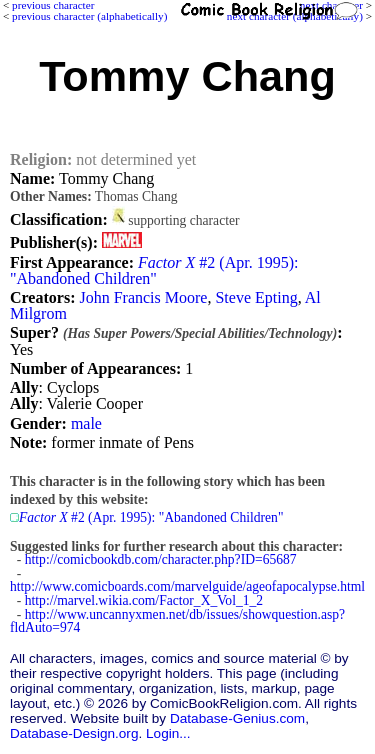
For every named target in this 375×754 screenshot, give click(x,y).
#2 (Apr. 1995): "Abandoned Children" (154, 270)
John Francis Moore (143, 297)
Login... (168, 733)
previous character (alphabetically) (89, 16)
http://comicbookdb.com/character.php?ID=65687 (161, 559)
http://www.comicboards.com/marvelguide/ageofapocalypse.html (187, 586)
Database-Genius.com (237, 718)
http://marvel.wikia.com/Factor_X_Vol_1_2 (144, 600)
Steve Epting (256, 297)
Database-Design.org (74, 733)
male (86, 423)
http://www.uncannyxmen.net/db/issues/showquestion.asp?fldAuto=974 (177, 621)
